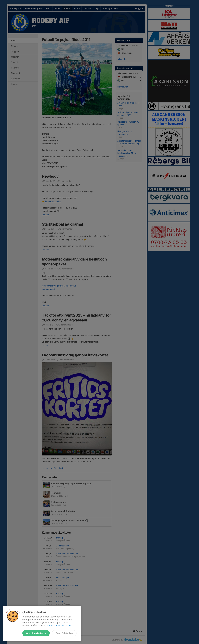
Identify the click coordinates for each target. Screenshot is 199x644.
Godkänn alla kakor (36, 633)
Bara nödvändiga (64, 633)
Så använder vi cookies (59, 625)
